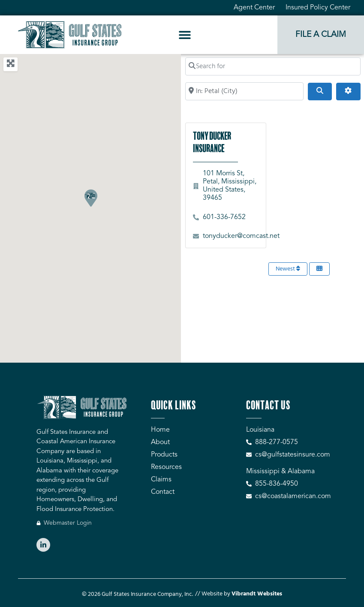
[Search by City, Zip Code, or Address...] (244, 91)
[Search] (320, 92)
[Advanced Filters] (348, 92)
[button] (185, 35)
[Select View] (319, 269)
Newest (288, 269)
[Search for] (273, 66)
